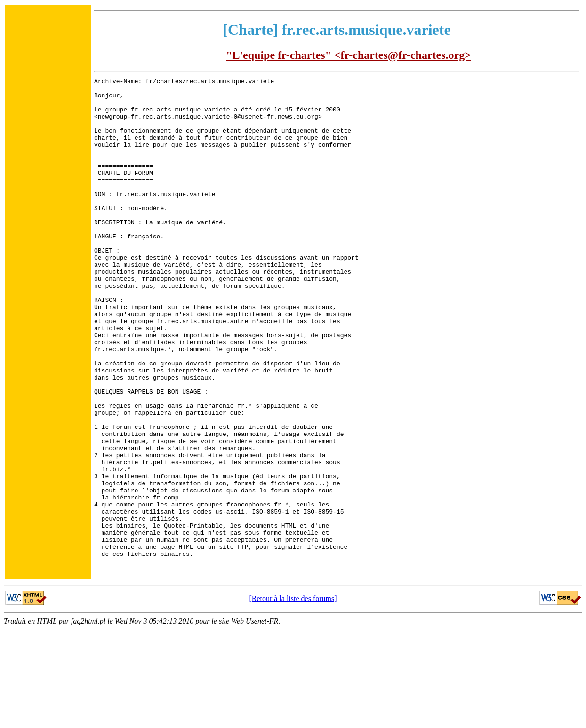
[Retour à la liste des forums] (293, 697)
